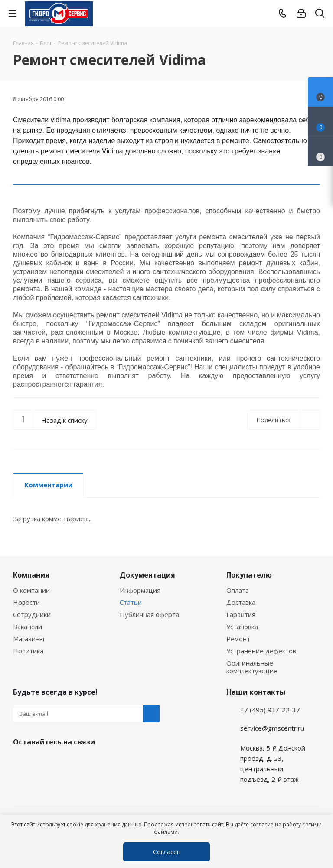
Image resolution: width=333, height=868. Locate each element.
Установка (242, 627)
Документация (147, 575)
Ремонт (238, 639)
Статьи (131, 602)
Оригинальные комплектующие (252, 667)
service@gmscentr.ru (272, 728)
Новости (26, 602)
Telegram (318, 807)
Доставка (241, 602)
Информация (140, 590)
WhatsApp (43, 762)
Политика (28, 651)
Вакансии (28, 627)
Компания (31, 575)
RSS (311, 60)
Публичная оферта (149, 614)
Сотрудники (32, 614)
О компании (31, 590)
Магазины (29, 639)
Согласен (167, 852)
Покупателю (249, 575)
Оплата (238, 590)
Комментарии (48, 485)
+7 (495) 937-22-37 (270, 710)
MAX (65, 762)
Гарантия (241, 614)
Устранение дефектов (261, 651)
